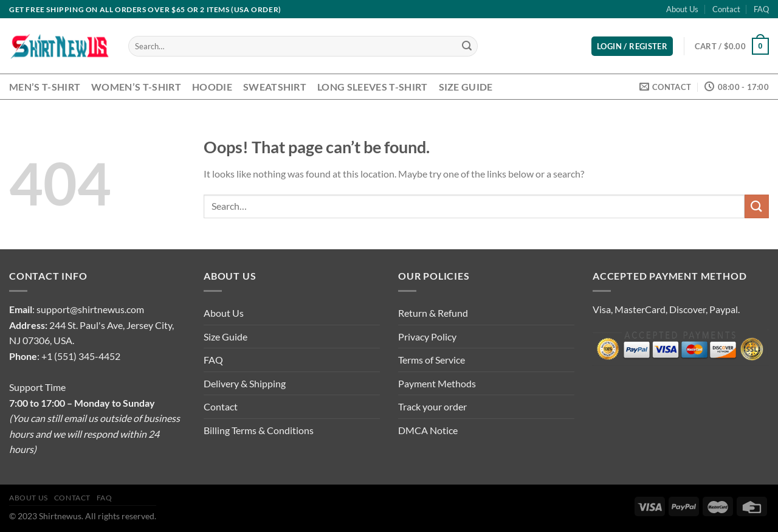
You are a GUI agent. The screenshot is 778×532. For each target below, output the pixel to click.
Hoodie (212, 87)
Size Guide (466, 87)
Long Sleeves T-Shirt (372, 87)
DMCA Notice (428, 430)
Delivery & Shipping (245, 383)
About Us (682, 9)
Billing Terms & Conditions (259, 430)
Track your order (432, 406)
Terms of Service (432, 360)
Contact (726, 9)
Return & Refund (433, 313)
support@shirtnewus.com (90, 309)
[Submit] (467, 46)
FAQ (761, 9)
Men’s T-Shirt (45, 87)
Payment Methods (437, 383)
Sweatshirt (275, 87)
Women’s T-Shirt (136, 87)
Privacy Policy (427, 337)
